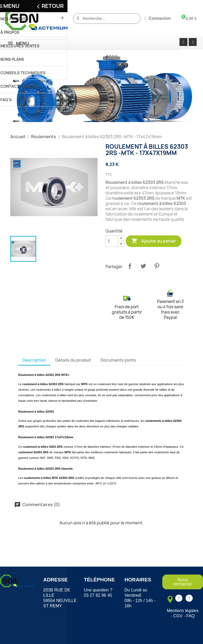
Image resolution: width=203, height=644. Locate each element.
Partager (130, 266)
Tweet (143, 266)
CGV (178, 616)
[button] (183, 582)
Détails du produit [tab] (73, 360)
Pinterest (157, 266)
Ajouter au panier (154, 241)
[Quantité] (112, 241)
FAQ (191, 616)
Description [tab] (34, 360)
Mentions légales (183, 611)
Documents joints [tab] (118, 360)
